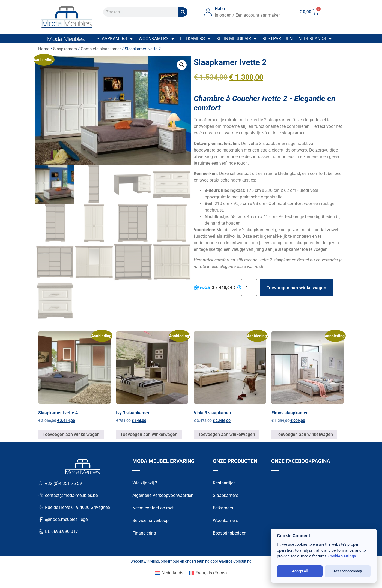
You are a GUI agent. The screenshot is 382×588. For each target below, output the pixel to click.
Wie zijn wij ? (145, 484)
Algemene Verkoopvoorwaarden (163, 496)
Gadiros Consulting (235, 562)
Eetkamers (195, 39)
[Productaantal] (249, 288)
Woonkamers (156, 39)
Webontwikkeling (145, 562)
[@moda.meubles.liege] (41, 520)
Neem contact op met (153, 509)
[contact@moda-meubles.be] (41, 496)
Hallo (220, 9)
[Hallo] (208, 12)
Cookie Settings (342, 556)
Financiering (144, 534)
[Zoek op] (183, 12)
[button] (182, 65)
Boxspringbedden (230, 534)
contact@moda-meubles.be (71, 496)
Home (44, 49)
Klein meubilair (236, 39)
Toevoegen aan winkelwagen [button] (71, 435)
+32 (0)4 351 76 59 (63, 484)
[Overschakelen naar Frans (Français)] (208, 574)
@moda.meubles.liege (66, 520)
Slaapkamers (115, 39)
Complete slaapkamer (101, 49)
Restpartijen (277, 39)
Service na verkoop (150, 521)
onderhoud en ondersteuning (185, 562)
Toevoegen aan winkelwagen (296, 288)
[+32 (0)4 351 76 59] (41, 484)
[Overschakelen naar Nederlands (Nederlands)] (169, 574)
